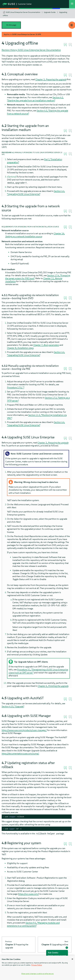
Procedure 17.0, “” (16, 387)
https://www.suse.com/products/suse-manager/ (24, 730)
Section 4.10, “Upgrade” (13, 706)
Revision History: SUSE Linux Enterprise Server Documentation (31, 50)
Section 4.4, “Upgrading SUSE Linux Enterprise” (36, 354)
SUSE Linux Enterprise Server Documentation (23, 12)
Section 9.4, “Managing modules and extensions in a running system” (33, 924)
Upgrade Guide (50, 12)
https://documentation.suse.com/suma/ (20, 753)
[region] (37, 968)
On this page (11, 25)
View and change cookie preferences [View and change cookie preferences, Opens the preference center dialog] (37, 974)
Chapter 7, (46, 345)
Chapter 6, (53, 686)
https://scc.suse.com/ (29, 894)
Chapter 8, (20, 348)
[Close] (72, 959)
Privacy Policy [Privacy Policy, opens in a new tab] (37, 965)
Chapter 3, (51, 79)
